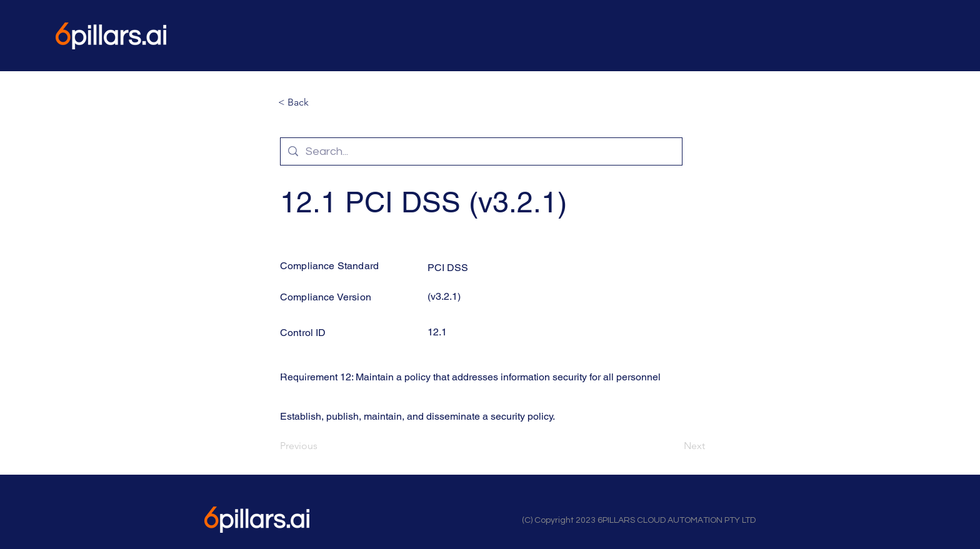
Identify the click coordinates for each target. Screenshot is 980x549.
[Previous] (321, 446)
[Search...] (481, 151)
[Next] (674, 446)
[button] (319, 102)
